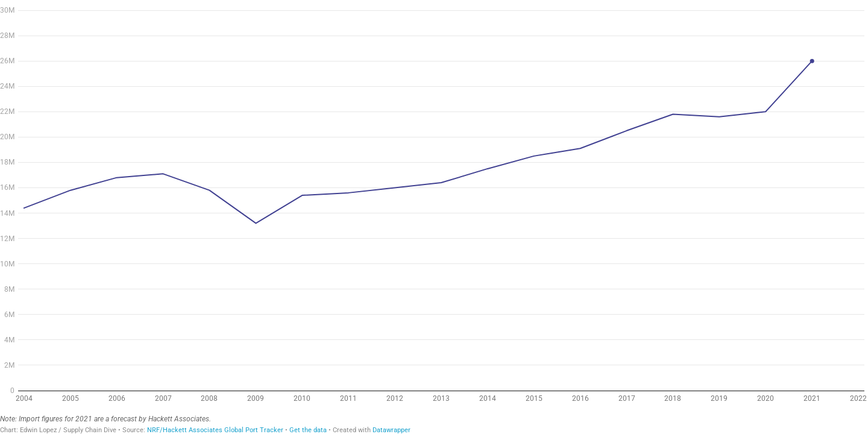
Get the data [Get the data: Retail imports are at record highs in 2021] (308, 430)
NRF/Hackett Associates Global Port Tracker (215, 430)
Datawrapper (392, 430)
